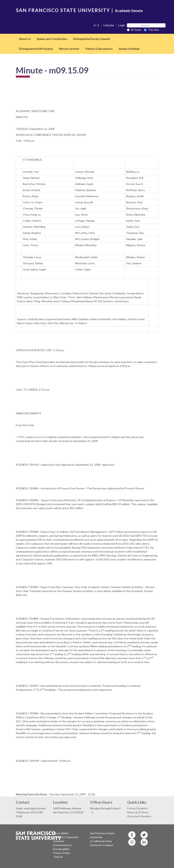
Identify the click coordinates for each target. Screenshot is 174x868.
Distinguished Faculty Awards (92, 39)
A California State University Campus (102, 843)
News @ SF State (138, 812)
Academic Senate (129, 11)
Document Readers (139, 816)
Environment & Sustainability (62, 847)
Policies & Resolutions (99, 49)
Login (122, 25)
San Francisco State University (102, 835)
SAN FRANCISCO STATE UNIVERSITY (63, 10)
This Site (151, 30)
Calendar (109, 25)
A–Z (96, 25)
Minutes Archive (69, 49)
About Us (25, 39)
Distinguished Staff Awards (36, 49)
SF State (134, 30)
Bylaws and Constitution (52, 39)
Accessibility (61, 833)
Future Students (138, 808)
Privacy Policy (62, 853)
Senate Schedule (129, 49)
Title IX (58, 857)
